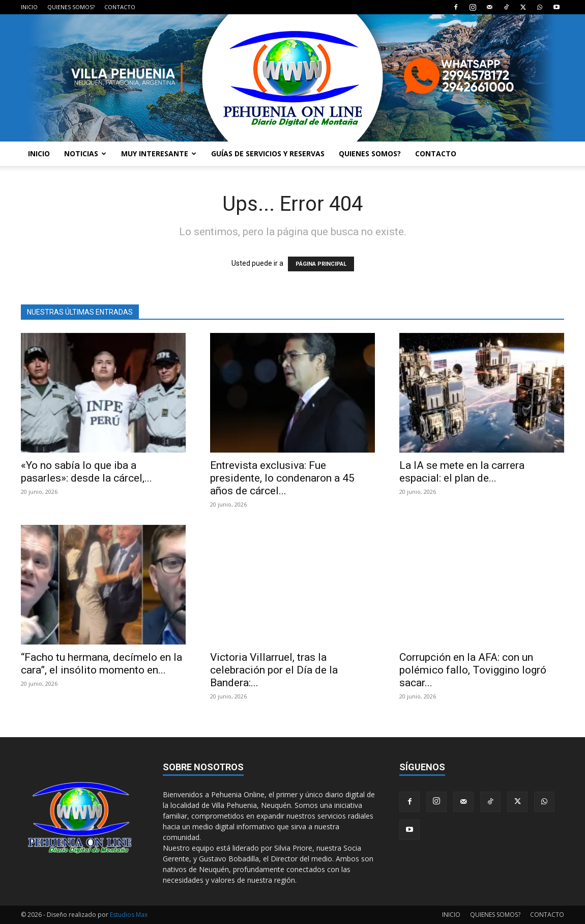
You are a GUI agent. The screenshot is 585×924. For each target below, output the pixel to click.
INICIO (29, 7)
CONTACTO (120, 7)
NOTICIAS (85, 153)
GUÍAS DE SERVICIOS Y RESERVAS (268, 153)
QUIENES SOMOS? (71, 7)
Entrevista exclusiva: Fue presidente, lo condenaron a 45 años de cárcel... (282, 478)
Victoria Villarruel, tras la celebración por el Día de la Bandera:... (274, 670)
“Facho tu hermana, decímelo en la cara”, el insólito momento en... (101, 664)
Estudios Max (129, 915)
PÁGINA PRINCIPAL (321, 264)
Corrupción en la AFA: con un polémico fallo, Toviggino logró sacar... (473, 670)
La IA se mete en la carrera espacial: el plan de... (462, 472)
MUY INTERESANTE (159, 153)
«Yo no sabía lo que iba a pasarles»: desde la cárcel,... (86, 472)
